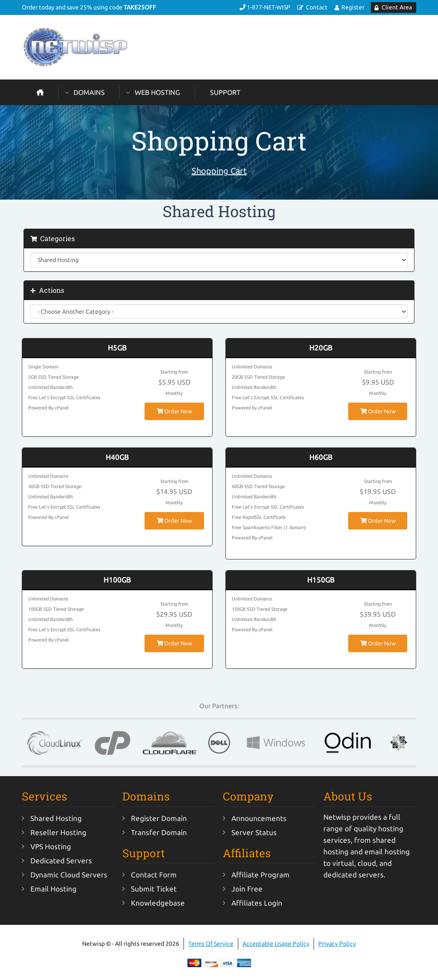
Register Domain (159, 818)
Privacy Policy (337, 944)
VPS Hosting (51, 846)
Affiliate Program (260, 875)
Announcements (259, 818)
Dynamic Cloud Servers (69, 875)
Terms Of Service (211, 944)
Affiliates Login (257, 903)
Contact (317, 7)
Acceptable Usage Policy (276, 944)
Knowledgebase (158, 903)
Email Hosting (53, 889)
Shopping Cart (219, 171)
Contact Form (154, 875)
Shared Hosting (56, 818)
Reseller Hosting (58, 832)
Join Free (247, 889)
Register (353, 7)
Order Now (174, 411)
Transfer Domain (159, 832)
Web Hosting (157, 92)
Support (225, 92)
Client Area (397, 7)
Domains (89, 92)
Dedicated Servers (61, 861)
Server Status (254, 832)
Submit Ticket (154, 889)
